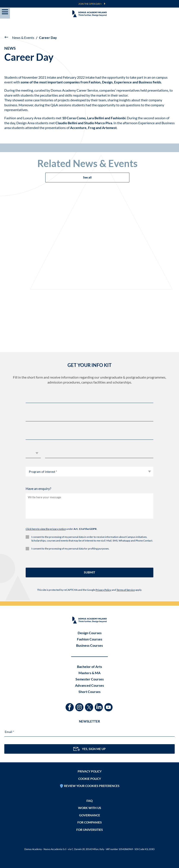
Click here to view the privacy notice (46, 529)
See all (87, 177)
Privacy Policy (103, 590)
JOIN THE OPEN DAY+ (90, 4)
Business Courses (89, 645)
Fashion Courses (90, 639)
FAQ (89, 801)
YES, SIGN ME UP (89, 749)
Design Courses (90, 633)
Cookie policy (90, 779)
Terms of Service (126, 590)
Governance (90, 815)
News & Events (23, 37)
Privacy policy (90, 771)
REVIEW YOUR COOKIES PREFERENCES (92, 786)
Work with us (90, 808)
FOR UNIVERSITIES (90, 830)
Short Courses (89, 692)
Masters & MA (89, 673)
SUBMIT (89, 572)
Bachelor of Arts (89, 667)
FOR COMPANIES (90, 822)
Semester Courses (90, 679)
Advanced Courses (89, 685)
